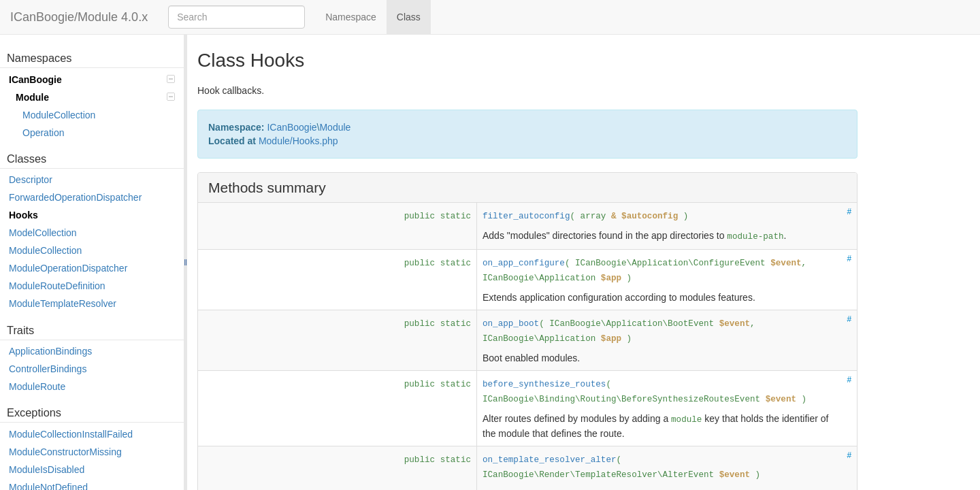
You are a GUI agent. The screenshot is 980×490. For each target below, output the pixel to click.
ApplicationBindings (50, 351)
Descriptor (31, 180)
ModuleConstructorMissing (65, 452)
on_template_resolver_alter (550, 460)
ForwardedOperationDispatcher (75, 197)
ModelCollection (43, 233)
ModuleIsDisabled (47, 470)
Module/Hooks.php (298, 141)
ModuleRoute (37, 387)
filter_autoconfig (526, 216)
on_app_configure (524, 263)
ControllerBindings (48, 369)
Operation (43, 133)
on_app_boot (511, 324)
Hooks (23, 215)
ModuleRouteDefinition (57, 286)
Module (95, 97)
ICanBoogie (92, 80)
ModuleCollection (59, 115)
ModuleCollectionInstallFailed (71, 434)
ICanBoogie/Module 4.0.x (79, 17)
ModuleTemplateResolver (63, 304)
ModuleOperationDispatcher (68, 268)
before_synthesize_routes (544, 385)
